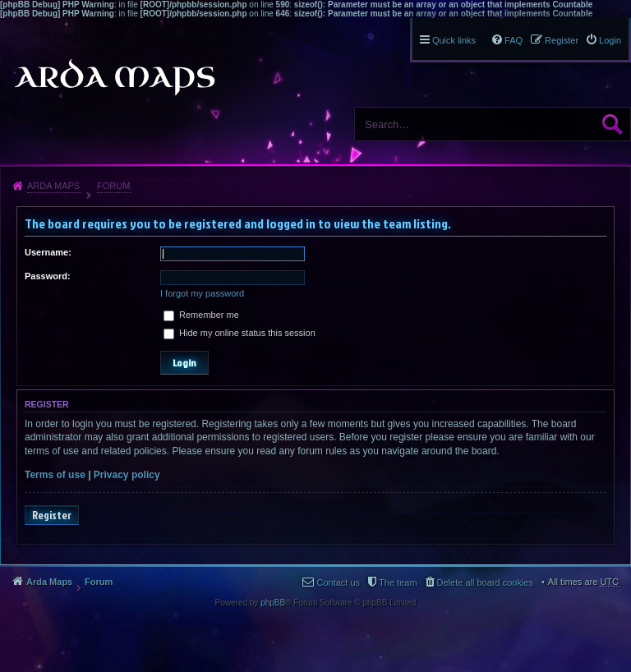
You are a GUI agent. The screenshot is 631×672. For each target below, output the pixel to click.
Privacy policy (127, 475)
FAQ (514, 40)
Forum (113, 186)
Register (52, 515)
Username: (48, 252)
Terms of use (55, 475)
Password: (48, 276)
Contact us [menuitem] (338, 582)
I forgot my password (202, 293)
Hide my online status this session (240, 333)
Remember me (201, 315)
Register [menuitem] (562, 40)
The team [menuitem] (398, 582)
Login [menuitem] (610, 40)
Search (612, 124)
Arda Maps (53, 186)
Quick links (454, 40)
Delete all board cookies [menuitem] (485, 582)
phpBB (273, 603)
